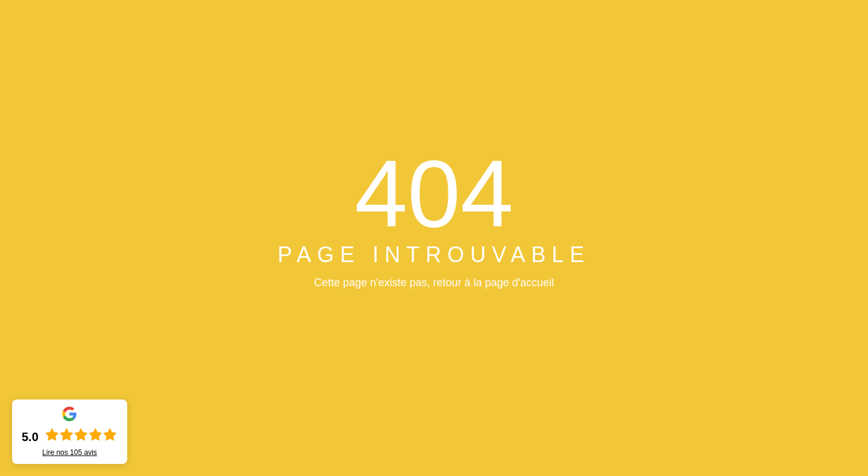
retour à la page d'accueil (493, 283)
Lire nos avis (70, 453)
